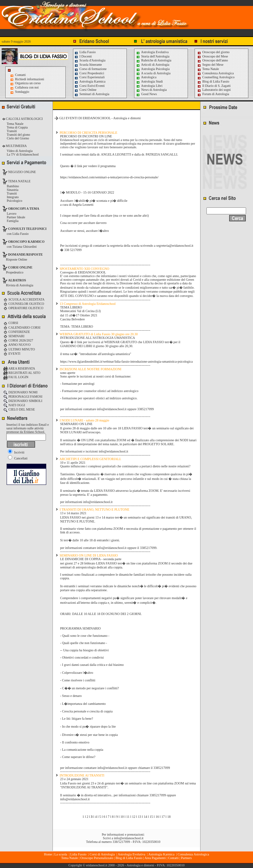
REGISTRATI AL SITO (22, 373)
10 (122, 817)
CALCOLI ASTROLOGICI (24, 119)
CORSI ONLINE (20, 267)
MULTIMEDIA (16, 146)
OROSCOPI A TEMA (24, 209)
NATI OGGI (14, 405)
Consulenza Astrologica (216, 73)
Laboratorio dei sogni (214, 90)
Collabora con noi (27, 87)
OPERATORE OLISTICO (23, 308)
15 (151, 817)
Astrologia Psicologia (153, 69)
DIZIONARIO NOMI (20, 392)
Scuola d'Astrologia (90, 60)
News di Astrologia (151, 90)
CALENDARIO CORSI (22, 327)
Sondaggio (22, 92)
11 (128, 817)
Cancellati (18, 458)
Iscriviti (16, 452)
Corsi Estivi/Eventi (90, 86)
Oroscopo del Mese (213, 56)
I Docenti (83, 56)
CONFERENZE (17, 332)
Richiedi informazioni (30, 79)
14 (145, 817)
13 (140, 817)
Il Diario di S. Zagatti (214, 86)
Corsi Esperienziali (90, 77)
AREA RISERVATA (19, 368)
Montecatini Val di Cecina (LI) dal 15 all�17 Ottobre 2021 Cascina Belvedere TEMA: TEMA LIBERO (80, 319)
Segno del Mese (210, 65)
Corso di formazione (90, 69)
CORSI (11, 323)
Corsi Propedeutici (89, 73)
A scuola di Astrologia (153, 73)
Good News (146, 94)
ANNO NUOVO (17, 345)
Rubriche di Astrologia (154, 60)
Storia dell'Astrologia (153, 56)
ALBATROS (17, 280)
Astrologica (146, 77)
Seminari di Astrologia (92, 94)
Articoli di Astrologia (153, 65)
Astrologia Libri (149, 86)
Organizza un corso (28, 83)
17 (163, 817)
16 (157, 817)
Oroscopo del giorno (213, 52)
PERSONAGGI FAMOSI (23, 397)
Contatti (20, 75)
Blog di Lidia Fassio (213, 81)
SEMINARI (14, 336)
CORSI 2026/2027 (18, 340)
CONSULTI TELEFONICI (27, 229)
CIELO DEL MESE (19, 409)
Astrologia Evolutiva (152, 52)
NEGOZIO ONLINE (22, 172)
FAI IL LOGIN (16, 377)
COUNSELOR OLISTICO (24, 304)
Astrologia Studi (149, 81)
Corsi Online (85, 90)
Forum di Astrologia (213, 94)
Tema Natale (208, 69)
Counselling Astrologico (216, 77)
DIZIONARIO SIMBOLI (23, 401)
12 (134, 817)
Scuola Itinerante (88, 65)
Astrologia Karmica (90, 81)
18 (169, 817)
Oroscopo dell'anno (215, 60)
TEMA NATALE (19, 181)
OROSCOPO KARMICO (26, 242)
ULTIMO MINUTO (19, 349)
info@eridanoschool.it (129, 838)
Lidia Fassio (85, 52)
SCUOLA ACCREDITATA (24, 299)
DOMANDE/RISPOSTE (26, 254)
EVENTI (12, 354)
